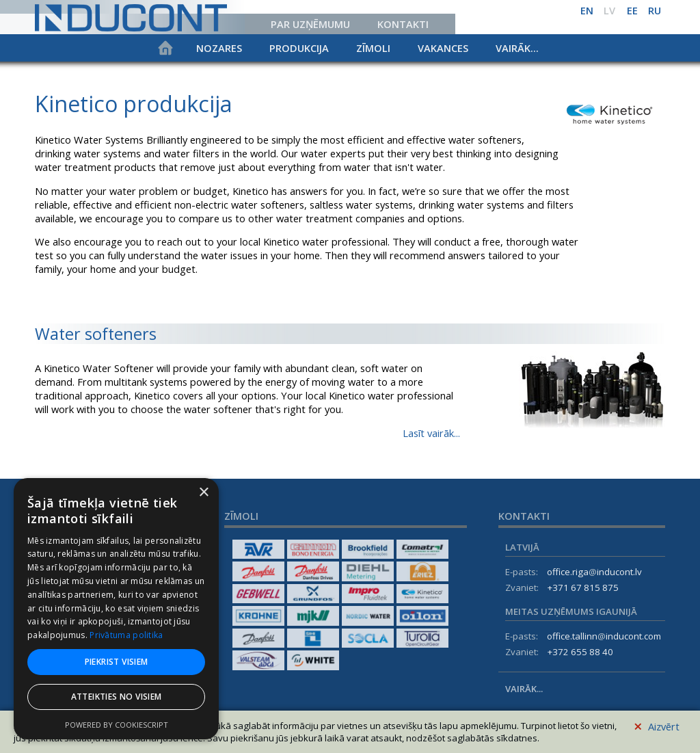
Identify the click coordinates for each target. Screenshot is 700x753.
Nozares (219, 48)
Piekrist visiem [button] (117, 662)
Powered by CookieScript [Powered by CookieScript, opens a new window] (117, 725)
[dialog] (116, 609)
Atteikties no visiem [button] (117, 697)
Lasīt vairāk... (431, 433)
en (587, 10)
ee (632, 10)
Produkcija (299, 48)
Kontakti (403, 24)
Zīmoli (373, 48)
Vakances (443, 48)
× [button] (203, 493)
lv (609, 10)
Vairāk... (517, 48)
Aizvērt (657, 724)
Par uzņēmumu (310, 24)
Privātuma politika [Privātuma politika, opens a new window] (126, 635)
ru (655, 10)
